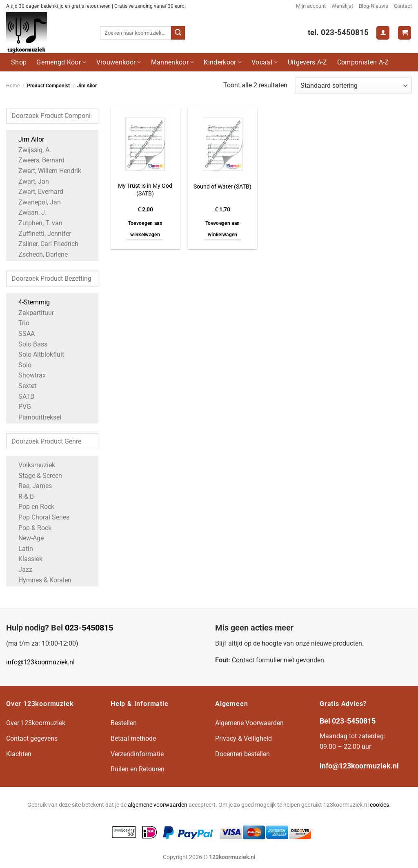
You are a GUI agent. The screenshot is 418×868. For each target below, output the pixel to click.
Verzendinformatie (137, 754)
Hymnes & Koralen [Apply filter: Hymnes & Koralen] (41, 580)
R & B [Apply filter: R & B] (22, 496)
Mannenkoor (173, 62)
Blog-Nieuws (374, 6)
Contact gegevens (32, 738)
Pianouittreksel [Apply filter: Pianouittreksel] (36, 417)
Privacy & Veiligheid (243, 738)
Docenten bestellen (242, 754)
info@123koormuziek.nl (40, 662)
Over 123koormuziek (36, 723)
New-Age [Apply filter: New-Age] (27, 538)
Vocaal (265, 62)
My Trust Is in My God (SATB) (145, 190)
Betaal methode (133, 738)
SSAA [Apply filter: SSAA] (22, 334)
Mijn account (311, 6)
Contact (403, 6)
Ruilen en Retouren (138, 769)
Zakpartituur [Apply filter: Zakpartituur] (32, 313)
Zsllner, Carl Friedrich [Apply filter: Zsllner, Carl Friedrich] (44, 244)
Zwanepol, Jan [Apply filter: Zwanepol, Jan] (36, 202)
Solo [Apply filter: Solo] (21, 365)
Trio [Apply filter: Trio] (20, 323)
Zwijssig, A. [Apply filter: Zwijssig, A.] (31, 150)
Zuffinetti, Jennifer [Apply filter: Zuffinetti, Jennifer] (41, 234)
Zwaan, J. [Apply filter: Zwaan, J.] (28, 212)
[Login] (383, 33)
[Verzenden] (178, 33)
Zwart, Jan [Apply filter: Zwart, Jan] (30, 181)
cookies (379, 805)
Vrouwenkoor (119, 62)
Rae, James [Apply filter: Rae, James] (31, 486)
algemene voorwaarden (158, 805)
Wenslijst (342, 6)
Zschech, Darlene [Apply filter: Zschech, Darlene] (39, 254)
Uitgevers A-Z (308, 62)
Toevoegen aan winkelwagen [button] (146, 229)
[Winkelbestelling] (354, 85)
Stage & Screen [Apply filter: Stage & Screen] (36, 476)
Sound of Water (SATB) (222, 187)
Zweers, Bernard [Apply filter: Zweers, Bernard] (37, 160)
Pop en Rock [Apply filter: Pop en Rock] (32, 507)
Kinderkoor (223, 62)
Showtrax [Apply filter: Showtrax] (28, 375)
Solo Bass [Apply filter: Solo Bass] (29, 344)
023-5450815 (89, 628)
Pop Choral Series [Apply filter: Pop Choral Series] (40, 517)
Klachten (19, 754)
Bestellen (124, 723)
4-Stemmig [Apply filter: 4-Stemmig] (30, 302)
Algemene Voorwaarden (249, 723)
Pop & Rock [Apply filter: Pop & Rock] (31, 528)
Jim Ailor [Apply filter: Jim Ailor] (27, 139)
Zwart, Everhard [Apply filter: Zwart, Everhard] (37, 192)
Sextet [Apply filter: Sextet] (23, 386)
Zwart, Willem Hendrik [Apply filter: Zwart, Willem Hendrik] (46, 171)
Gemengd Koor (61, 62)
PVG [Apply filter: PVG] (21, 407)
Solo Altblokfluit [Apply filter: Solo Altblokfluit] (37, 354)
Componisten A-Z (363, 62)
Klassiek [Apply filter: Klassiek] (26, 559)
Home (13, 86)
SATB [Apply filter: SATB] (22, 396)
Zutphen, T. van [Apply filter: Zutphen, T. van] (36, 223)
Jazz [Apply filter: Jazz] (21, 569)
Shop (19, 62)
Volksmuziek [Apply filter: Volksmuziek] (33, 465)
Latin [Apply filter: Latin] (22, 549)
